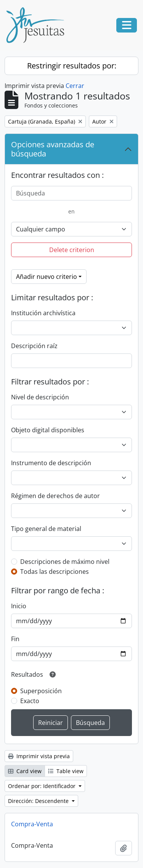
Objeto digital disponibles (48, 430)
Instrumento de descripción (51, 463)
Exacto (30, 701)
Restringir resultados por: (72, 66)
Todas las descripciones (55, 572)
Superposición (41, 691)
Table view (66, 771)
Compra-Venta (32, 824)
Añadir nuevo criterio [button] (47, 277)
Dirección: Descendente (39, 801)
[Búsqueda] (71, 193)
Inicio (19, 606)
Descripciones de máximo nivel (65, 562)
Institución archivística (43, 313)
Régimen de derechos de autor (55, 496)
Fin (15, 639)
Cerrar (75, 86)
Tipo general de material (46, 529)
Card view (25, 771)
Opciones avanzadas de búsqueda (53, 149)
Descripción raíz (34, 346)
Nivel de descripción (40, 397)
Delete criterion (72, 250)
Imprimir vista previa (39, 756)
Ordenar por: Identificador (43, 786)
